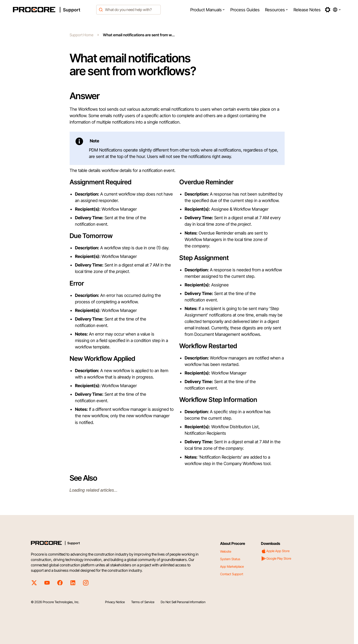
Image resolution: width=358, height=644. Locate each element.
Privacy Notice (115, 602)
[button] (208, 10)
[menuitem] (208, 10)
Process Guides (245, 10)
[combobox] (128, 10)
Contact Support (232, 574)
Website (226, 551)
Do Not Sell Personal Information (183, 602)
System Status (230, 559)
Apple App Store (275, 551)
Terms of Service (143, 602)
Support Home (81, 35)
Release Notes (307, 10)
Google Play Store (276, 559)
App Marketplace (232, 566)
